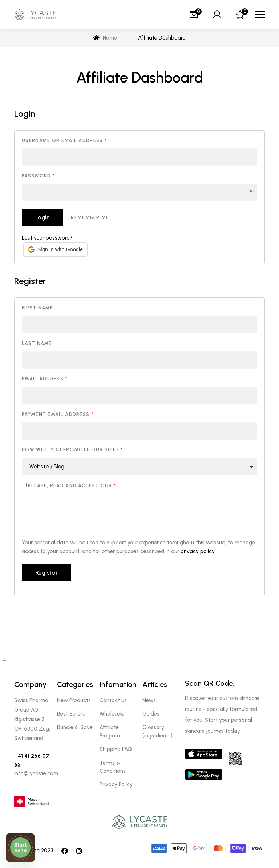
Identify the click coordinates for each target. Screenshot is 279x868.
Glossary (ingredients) (157, 731)
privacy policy (197, 551)
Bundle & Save (75, 727)
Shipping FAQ (116, 749)
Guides (151, 714)
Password (39, 176)
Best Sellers (71, 714)
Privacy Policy (116, 784)
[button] (55, 249)
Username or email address (64, 141)
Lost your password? (47, 238)
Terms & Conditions (113, 767)
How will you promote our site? (73, 450)
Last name (37, 343)
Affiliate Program (110, 731)
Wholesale (112, 714)
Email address (45, 379)
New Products (74, 700)
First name (37, 308)
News (149, 700)
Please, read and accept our (69, 485)
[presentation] (77, 515)
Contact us (113, 700)
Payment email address (58, 414)
